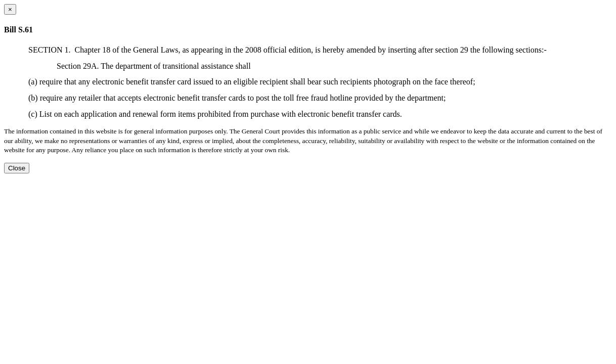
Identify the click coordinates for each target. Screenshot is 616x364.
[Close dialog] (10, 9)
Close (17, 168)
